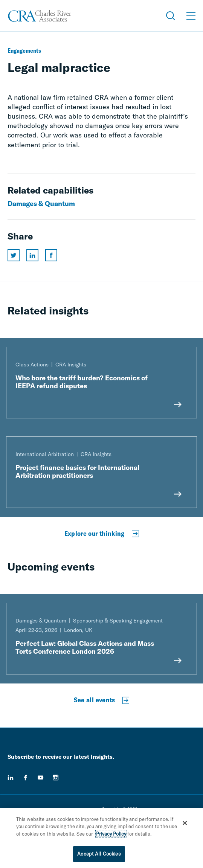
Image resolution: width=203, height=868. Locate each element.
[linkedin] (11, 778)
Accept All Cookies (99, 854)
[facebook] (26, 778)
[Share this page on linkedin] (32, 255)
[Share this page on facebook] (51, 255)
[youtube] (41, 778)
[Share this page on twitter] (14, 255)
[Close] (185, 824)
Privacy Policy (111, 834)
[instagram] (56, 778)
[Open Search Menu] (171, 16)
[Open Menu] (191, 16)
